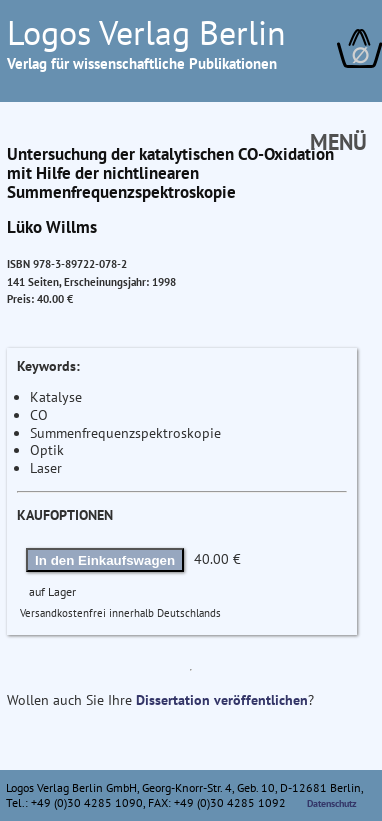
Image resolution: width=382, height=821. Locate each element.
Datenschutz (332, 803)
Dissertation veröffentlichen (222, 700)
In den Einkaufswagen (105, 560)
